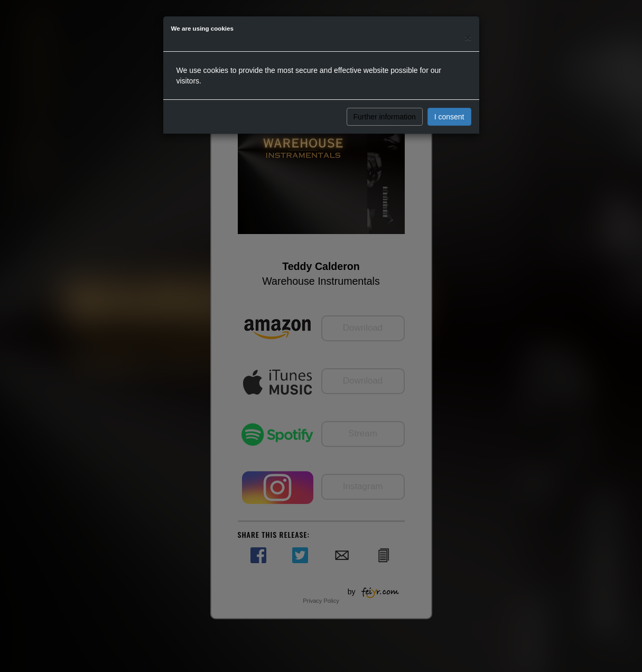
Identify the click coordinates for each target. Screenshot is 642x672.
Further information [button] (385, 117)
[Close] (468, 38)
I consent (449, 117)
